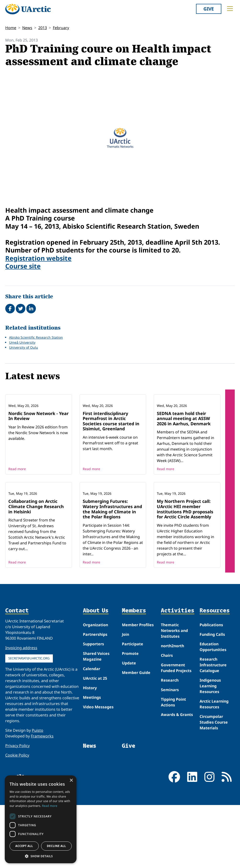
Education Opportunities (213, 710)
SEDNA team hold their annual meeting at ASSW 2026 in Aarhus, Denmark (184, 450)
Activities (178, 673)
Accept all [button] (24, 846)
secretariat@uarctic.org (29, 721)
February (61, 28)
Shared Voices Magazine (96, 719)
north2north (172, 709)
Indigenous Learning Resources (210, 749)
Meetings (92, 760)
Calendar (92, 731)
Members (134, 673)
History (90, 751)
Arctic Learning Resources (214, 767)
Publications (211, 688)
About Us (96, 673)
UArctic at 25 (95, 741)
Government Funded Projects (176, 731)
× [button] (71, 781)
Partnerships (95, 697)
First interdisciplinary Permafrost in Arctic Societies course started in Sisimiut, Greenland (111, 452)
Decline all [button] (56, 846)
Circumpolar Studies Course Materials (214, 785)
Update (129, 726)
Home (11, 28)
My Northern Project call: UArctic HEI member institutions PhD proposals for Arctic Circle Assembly (185, 572)
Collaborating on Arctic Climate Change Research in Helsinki (36, 569)
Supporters (93, 707)
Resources (215, 673)
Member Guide (136, 735)
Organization (95, 688)
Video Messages (98, 770)
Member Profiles (138, 688)
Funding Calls (212, 697)
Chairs (167, 718)
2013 (43, 28)
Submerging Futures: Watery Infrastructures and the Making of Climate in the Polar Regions (112, 572)
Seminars (170, 752)
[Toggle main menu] (230, 9)
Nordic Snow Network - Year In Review (38, 447)
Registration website (38, 258)
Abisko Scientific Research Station (36, 337)
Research (170, 743)
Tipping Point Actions (173, 765)
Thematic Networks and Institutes (174, 693)
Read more (17, 500)
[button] (41, 856)
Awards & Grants (177, 777)
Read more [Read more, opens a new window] (50, 806)
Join (125, 697)
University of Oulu (24, 347)
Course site (23, 266)
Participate (133, 707)
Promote (130, 716)
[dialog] (41, 819)
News (27, 28)
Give (209, 9)
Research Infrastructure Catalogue (213, 728)
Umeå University (22, 342)
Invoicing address (21, 710)
